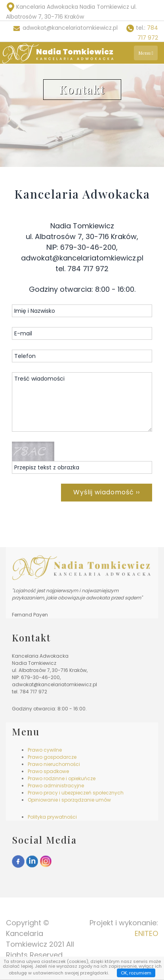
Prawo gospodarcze (52, 757)
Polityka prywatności (52, 817)
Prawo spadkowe (48, 771)
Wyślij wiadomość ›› (107, 492)
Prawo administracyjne (56, 786)
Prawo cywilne (45, 750)
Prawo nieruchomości (54, 764)
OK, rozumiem (136, 973)
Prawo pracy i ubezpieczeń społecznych (76, 793)
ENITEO (146, 933)
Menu (146, 53)
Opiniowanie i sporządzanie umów (69, 800)
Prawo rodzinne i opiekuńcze (62, 778)
